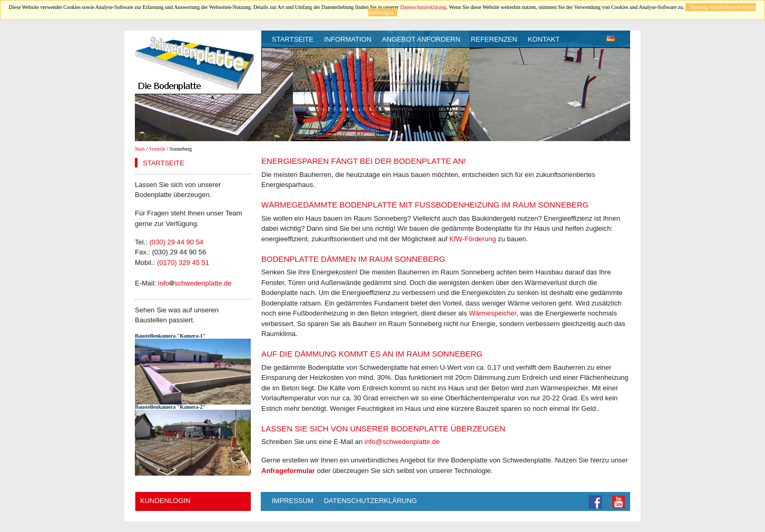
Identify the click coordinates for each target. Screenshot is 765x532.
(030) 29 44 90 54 (176, 242)
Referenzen (494, 39)
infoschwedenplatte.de (195, 283)
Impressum (293, 501)
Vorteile (157, 149)
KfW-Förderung (473, 239)
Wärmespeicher (493, 313)
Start (140, 149)
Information (348, 39)
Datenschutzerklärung (423, 7)
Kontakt (544, 39)
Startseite (293, 39)
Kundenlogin (165, 501)
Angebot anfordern (421, 39)
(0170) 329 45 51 (183, 263)
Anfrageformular (288, 471)
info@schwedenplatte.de (402, 442)
